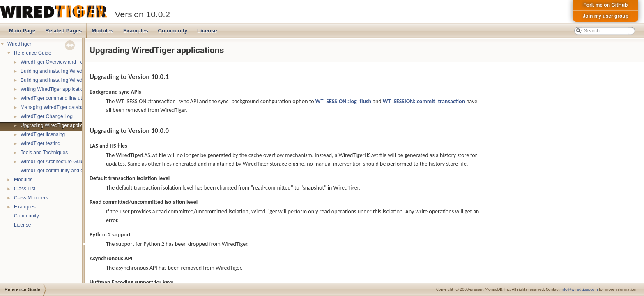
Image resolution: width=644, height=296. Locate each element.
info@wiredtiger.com (579, 289)
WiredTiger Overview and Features (59, 62)
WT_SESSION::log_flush (343, 101)
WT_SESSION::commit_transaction (424, 101)
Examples (136, 31)
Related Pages (63, 31)
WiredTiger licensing (43, 134)
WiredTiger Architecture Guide (53, 162)
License (207, 31)
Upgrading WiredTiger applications (58, 125)
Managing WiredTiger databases (56, 107)
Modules (102, 31)
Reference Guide (33, 53)
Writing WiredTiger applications (54, 89)
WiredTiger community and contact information (71, 171)
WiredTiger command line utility (55, 98)
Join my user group (606, 16)
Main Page (22, 31)
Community (173, 31)
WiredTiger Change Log (47, 116)
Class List (25, 189)
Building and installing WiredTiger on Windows (71, 80)
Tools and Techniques (44, 153)
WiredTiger (19, 44)
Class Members (31, 198)
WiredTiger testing (40, 143)
